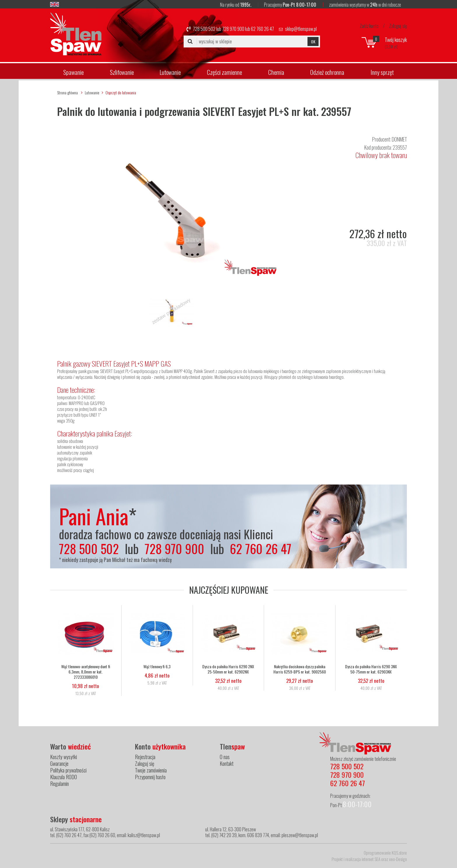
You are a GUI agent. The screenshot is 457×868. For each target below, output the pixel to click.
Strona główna (67, 92)
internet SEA (371, 859)
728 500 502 (204, 29)
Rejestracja (145, 757)
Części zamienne (224, 72)
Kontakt (227, 763)
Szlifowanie (122, 72)
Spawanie (73, 72)
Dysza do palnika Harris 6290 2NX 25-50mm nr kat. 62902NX (228, 669)
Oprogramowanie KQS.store (385, 853)
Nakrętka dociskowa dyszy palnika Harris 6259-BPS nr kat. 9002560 (300, 669)
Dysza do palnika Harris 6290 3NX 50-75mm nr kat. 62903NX (371, 669)
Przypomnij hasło (150, 777)
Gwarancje (59, 763)
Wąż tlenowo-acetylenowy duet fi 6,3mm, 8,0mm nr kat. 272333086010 (86, 672)
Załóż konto (369, 26)
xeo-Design (398, 859)
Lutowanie (170, 72)
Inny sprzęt (382, 72)
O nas (225, 757)
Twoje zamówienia (151, 770)
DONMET (399, 139)
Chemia (276, 72)
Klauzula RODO (64, 777)
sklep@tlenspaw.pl (301, 29)
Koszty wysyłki (64, 757)
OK (313, 41)
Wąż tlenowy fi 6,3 (157, 667)
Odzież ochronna (327, 72)
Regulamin (59, 784)
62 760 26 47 (262, 29)
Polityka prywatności (68, 770)
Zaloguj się (398, 26)
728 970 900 (233, 29)
